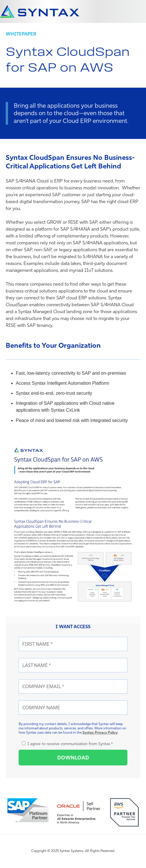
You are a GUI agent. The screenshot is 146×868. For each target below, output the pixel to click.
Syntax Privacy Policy (100, 732)
